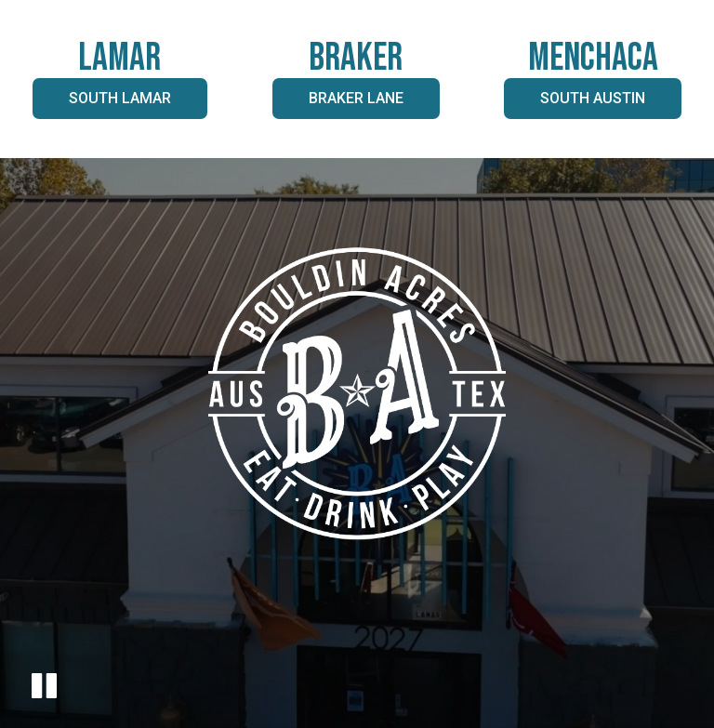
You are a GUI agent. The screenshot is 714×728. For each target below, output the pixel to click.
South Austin (575, 104)
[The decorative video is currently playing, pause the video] (44, 688)
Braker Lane (338, 104)
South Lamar (102, 104)
